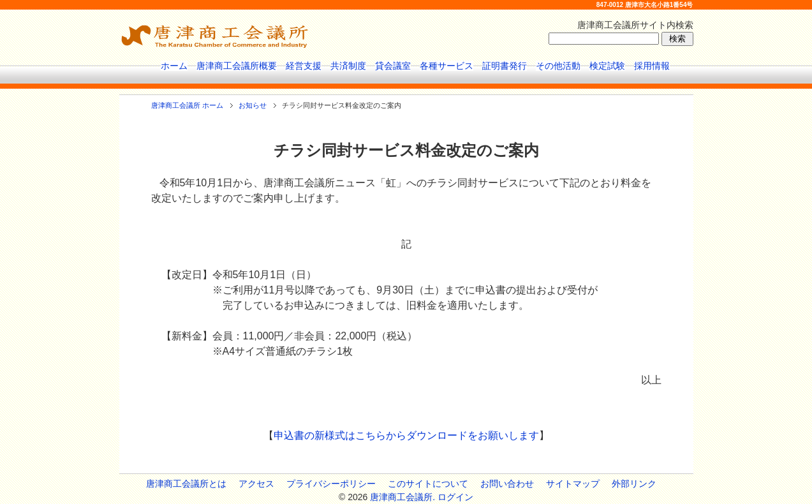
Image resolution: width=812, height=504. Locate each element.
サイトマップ (573, 484)
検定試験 (607, 66)
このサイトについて (428, 484)
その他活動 (558, 66)
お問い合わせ (507, 484)
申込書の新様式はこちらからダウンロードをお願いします (406, 435)
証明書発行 (505, 66)
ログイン (455, 497)
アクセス (256, 484)
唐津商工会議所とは (186, 484)
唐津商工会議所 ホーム (187, 105)
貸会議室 (393, 66)
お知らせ (253, 105)
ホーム (174, 66)
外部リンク (634, 484)
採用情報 (652, 66)
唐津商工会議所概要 (237, 66)
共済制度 (348, 66)
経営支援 (304, 66)
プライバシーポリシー (331, 484)
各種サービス (447, 66)
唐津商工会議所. (402, 497)
